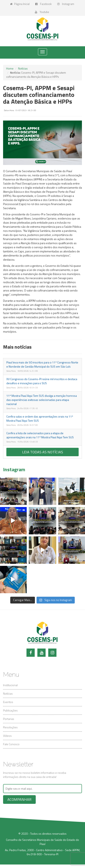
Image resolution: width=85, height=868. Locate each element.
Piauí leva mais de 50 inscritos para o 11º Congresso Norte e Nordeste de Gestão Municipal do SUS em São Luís (42, 364)
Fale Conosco (11, 744)
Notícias (23, 68)
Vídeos (7, 736)
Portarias (9, 719)
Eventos (8, 702)
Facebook (43, 4)
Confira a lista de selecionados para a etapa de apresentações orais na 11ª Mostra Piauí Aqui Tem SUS (40, 435)
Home (10, 68)
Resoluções (10, 727)
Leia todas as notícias (43, 452)
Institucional (10, 685)
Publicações (10, 710)
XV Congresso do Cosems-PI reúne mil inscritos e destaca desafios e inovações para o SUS (42, 381)
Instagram (66, 4)
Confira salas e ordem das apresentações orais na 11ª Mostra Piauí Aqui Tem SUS (40, 418)
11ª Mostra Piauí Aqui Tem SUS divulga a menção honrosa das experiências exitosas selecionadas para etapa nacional (42, 400)
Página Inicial (20, 4)
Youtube (42, 12)
